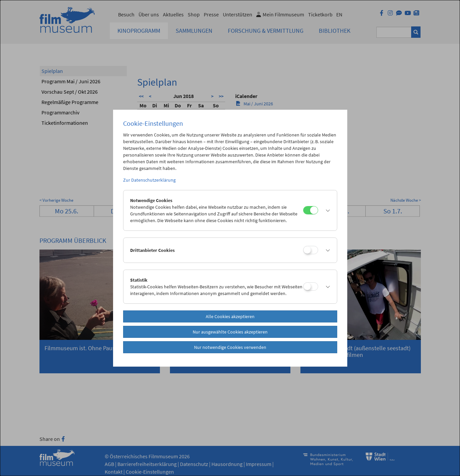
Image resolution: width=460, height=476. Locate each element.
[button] (326, 210)
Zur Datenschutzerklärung (149, 180)
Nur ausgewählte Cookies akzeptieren (230, 332)
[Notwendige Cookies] (311, 210)
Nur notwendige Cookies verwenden (230, 347)
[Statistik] (311, 287)
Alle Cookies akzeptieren (230, 316)
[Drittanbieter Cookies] (311, 250)
